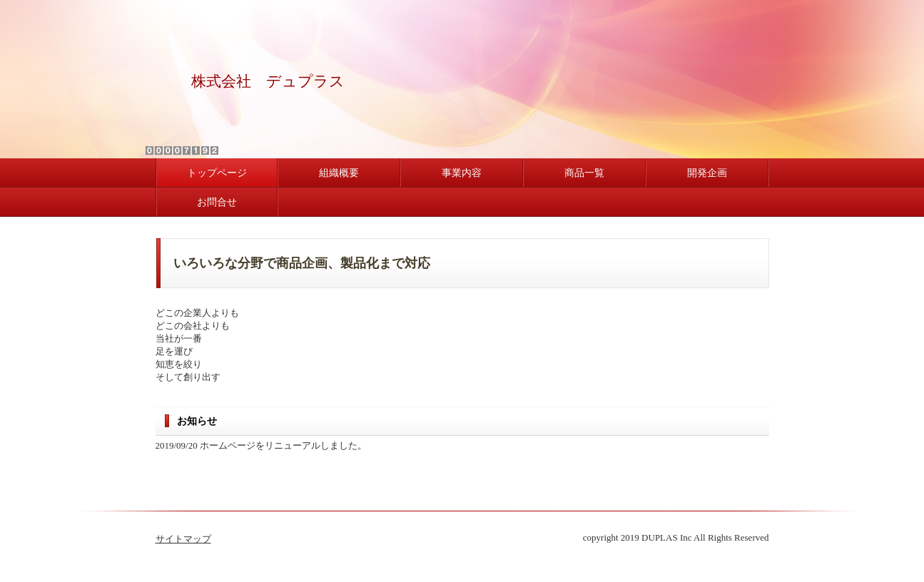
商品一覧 (584, 173)
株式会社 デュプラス (268, 81)
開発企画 (707, 173)
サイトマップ (183, 539)
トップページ (217, 173)
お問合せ (217, 202)
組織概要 (339, 173)
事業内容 (462, 173)
